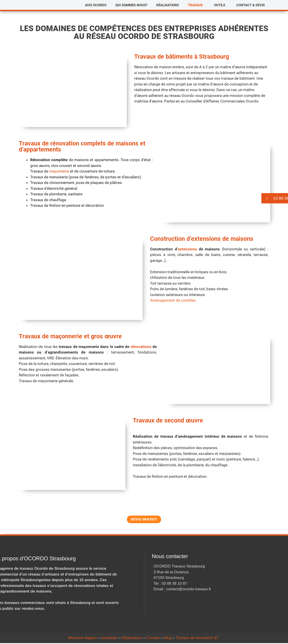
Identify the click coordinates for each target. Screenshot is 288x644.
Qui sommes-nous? (131, 5)
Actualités (109, 639)
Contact (153, 639)
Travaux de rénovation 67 (197, 639)
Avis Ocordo (96, 5)
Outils (220, 5)
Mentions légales (83, 639)
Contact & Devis (251, 5)
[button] (196, 5)
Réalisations (168, 5)
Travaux (195, 5)
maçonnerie (59, 171)
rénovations (141, 347)
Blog (168, 639)
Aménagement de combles (173, 300)
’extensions (187, 249)
